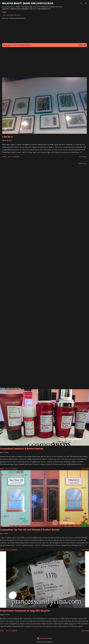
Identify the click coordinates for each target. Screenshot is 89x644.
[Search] (81, 3)
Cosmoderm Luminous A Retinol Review (22, 449)
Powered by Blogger (45, 638)
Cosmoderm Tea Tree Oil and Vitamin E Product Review (30, 530)
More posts (83, 164)
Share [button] (4, 157)
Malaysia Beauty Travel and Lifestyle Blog (28, 3)
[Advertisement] (44, 64)
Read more (83, 157)
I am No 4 (7, 137)
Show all (82, 45)
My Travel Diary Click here (12, 15)
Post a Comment (14, 157)
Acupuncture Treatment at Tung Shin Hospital (25, 611)
